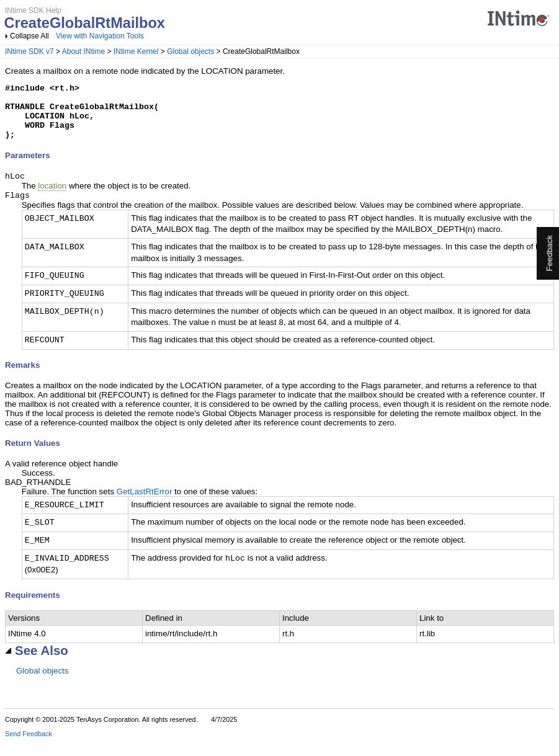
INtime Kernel (136, 51)
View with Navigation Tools (100, 36)
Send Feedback (29, 747)
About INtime (83, 51)
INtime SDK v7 (29, 51)
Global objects (190, 51)
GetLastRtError (145, 505)
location (52, 198)
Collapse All (29, 36)
